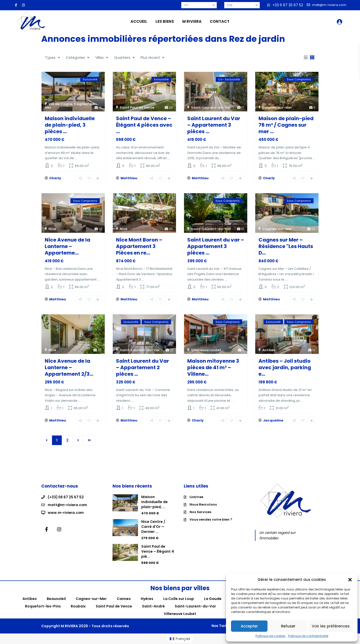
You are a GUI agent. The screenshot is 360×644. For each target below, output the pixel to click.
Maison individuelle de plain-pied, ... (154, 502)
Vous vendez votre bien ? (211, 519)
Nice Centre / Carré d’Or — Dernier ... (153, 527)
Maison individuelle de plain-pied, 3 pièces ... (70, 125)
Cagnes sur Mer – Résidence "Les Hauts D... (286, 246)
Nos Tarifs (217, 626)
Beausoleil (56, 599)
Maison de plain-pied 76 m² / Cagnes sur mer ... (286, 125)
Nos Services (200, 512)
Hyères (147, 599)
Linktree (196, 497)
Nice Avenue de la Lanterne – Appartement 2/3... (69, 367)
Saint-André (153, 606)
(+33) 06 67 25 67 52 (66, 497)
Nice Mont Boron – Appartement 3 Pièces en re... (139, 246)
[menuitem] (180, 639)
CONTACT (220, 21)
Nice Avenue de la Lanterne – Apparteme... (67, 246)
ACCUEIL (139, 21)
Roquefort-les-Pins (43, 606)
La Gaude (213, 599)
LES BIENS (165, 21)
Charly (55, 178)
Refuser (288, 626)
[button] (350, 580)
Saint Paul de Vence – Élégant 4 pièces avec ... (144, 125)
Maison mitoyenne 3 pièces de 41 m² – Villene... (213, 367)
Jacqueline (273, 420)
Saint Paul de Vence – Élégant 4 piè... (158, 551)
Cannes (124, 599)
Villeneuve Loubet (206, 350)
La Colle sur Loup (179, 599)
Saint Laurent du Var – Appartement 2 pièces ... (142, 367)
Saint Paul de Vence (137, 108)
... (76, 158)
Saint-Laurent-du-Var (211, 108)
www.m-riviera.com (66, 512)
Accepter (249, 626)
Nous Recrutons (203, 504)
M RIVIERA (192, 21)
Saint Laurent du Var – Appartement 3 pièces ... (214, 125)
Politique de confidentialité (308, 636)
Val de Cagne (60, 104)
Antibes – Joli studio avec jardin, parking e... (285, 367)
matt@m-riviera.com (68, 505)
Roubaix (78, 606)
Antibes (269, 350)
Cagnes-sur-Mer (277, 108)
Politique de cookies (270, 636)
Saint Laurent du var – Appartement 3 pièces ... (216, 246)
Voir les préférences (331, 626)
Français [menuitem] (183, 639)
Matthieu (129, 178)
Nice (52, 229)
